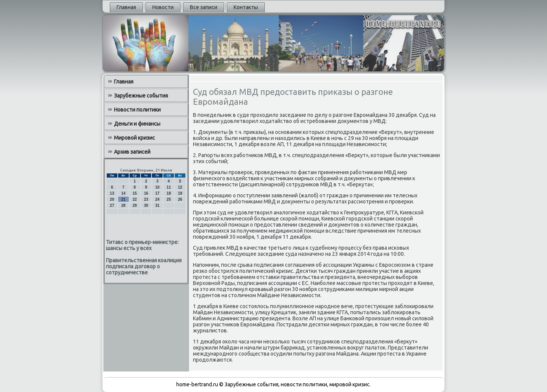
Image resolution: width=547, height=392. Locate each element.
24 (157, 199)
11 (169, 187)
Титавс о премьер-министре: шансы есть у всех (142, 245)
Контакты (246, 7)
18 (169, 193)
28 (123, 205)
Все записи (204, 7)
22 (135, 199)
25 (169, 199)
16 (146, 193)
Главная (126, 7)
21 (123, 199)
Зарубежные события (141, 96)
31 (157, 205)
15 (135, 193)
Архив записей (132, 152)
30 (146, 205)
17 (157, 193)
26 (180, 199)
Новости (163, 7)
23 (146, 199)
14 (123, 193)
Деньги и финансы (137, 124)
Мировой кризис (134, 138)
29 (135, 205)
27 (112, 205)
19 (180, 193)
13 (112, 193)
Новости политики (137, 110)
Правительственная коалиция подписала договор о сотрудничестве (144, 266)
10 (157, 187)
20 (112, 199)
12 (180, 187)
